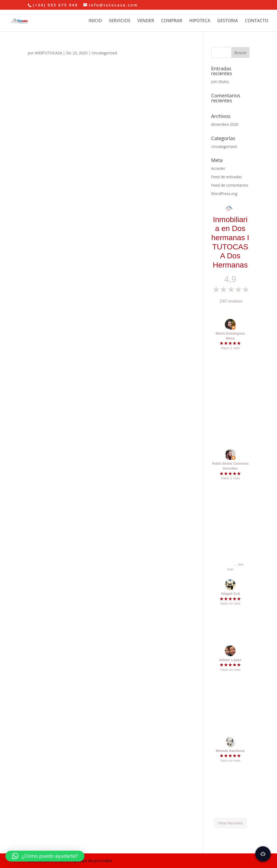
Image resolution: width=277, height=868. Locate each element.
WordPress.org (224, 194)
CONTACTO (257, 21)
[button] (45, 856)
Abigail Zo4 (230, 594)
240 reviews (231, 301)
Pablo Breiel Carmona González (230, 466)
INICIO (95, 21)
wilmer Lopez (230, 660)
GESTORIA (228, 21)
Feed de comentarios (230, 185)
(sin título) (220, 82)
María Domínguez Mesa (230, 336)
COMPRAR (172, 21)
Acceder (218, 168)
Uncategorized (104, 53)
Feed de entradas (227, 177)
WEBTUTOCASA (48, 53)
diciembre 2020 (225, 124)
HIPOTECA (200, 21)
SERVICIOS (120, 21)
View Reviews (230, 823)
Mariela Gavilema (230, 751)
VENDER (146, 21)
